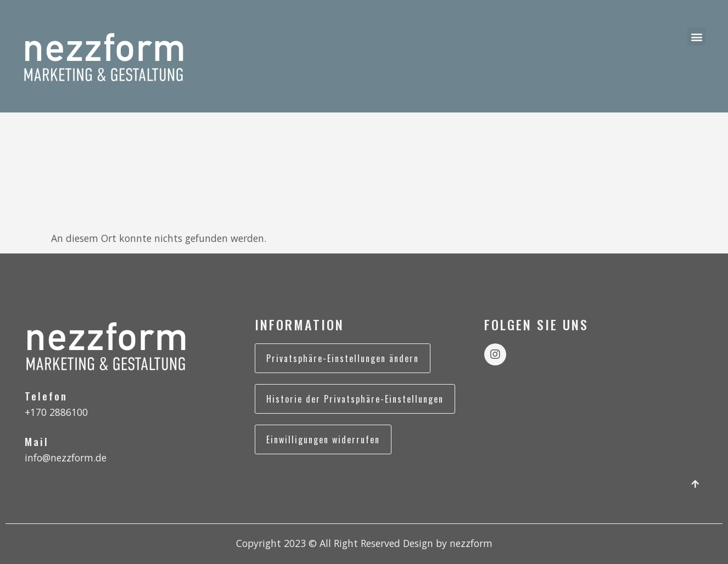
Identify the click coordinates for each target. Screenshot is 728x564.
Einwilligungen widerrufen (323, 439)
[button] (696, 36)
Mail (37, 441)
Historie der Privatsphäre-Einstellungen (355, 399)
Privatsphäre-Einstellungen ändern (343, 358)
